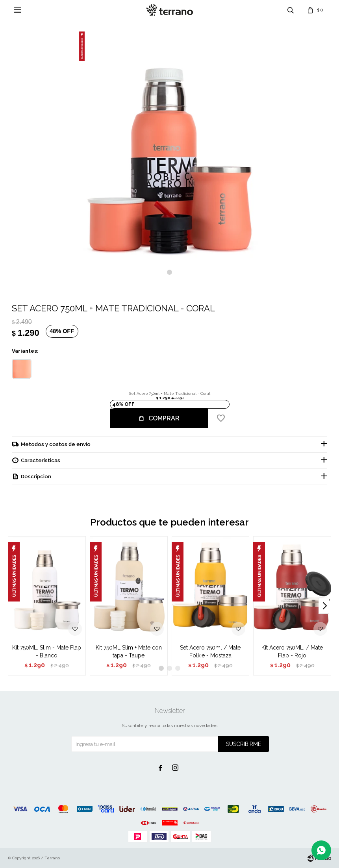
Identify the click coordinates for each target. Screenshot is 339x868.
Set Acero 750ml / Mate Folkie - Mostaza (210, 651)
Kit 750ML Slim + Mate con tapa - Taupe (129, 651)
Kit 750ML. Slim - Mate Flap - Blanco (47, 651)
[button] (169, 272)
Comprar (164, 418)
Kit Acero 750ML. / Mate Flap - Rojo (292, 651)
